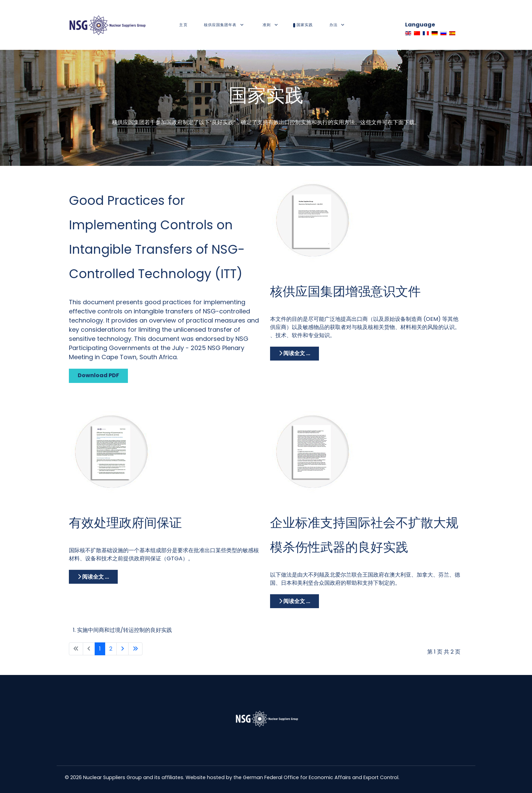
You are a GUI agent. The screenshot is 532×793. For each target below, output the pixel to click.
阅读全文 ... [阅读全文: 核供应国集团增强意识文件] (294, 353)
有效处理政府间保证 (125, 523)
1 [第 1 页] (100, 649)
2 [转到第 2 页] (111, 649)
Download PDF (98, 375)
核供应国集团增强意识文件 (345, 291)
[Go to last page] (135, 649)
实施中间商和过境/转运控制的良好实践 (125, 630)
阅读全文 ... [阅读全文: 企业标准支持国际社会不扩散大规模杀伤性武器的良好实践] (294, 601)
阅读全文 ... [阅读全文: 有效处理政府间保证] (93, 577)
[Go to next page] (122, 649)
